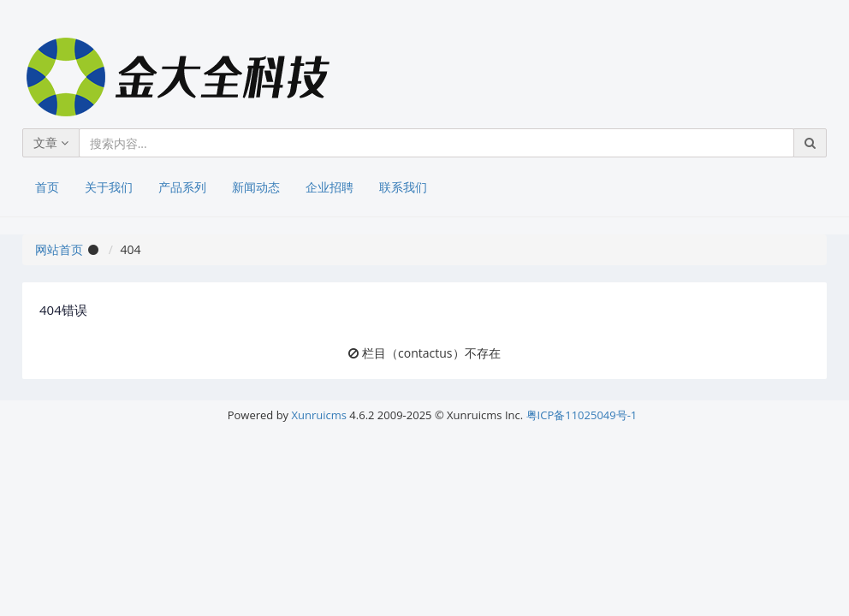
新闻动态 (256, 187)
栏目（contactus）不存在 (431, 353)
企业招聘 (330, 187)
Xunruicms (319, 415)
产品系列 (182, 187)
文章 (51, 142)
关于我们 (109, 187)
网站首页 (59, 249)
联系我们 (403, 187)
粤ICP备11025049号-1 (582, 415)
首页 (47, 187)
